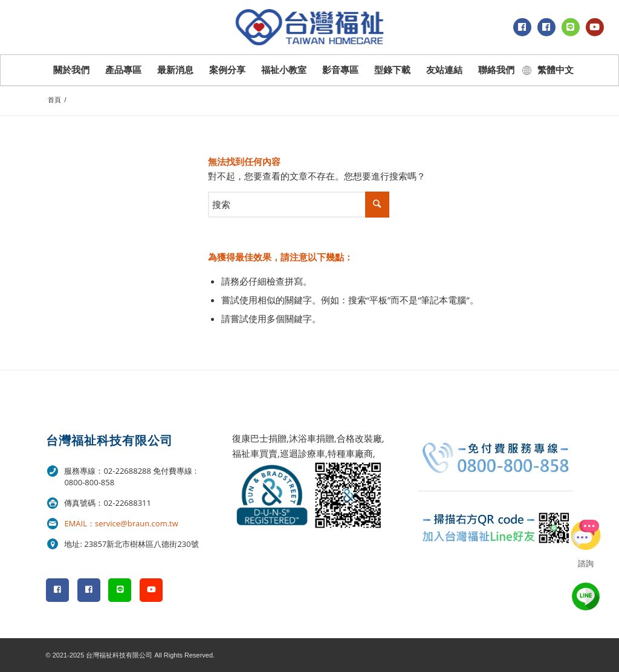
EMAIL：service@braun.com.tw (121, 523)
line (586, 596)
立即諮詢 (586, 535)
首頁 (54, 100)
